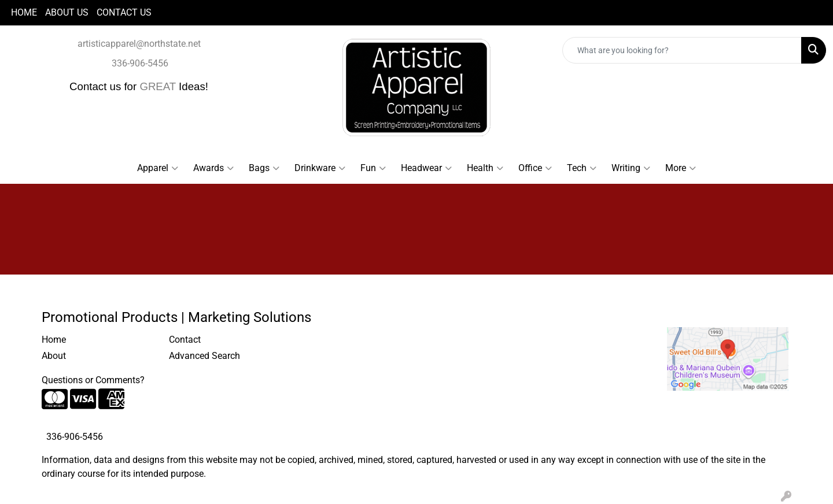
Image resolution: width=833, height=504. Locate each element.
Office (535, 168)
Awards (213, 168)
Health (485, 168)
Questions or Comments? (93, 380)
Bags (264, 168)
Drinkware (320, 168)
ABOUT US (67, 12)
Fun (373, 168)
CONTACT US (124, 12)
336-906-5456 (140, 63)
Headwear (426, 168)
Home (54, 340)
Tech (582, 168)
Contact (185, 340)
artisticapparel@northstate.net (139, 44)
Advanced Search (204, 356)
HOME (24, 12)
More (681, 168)
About (54, 356)
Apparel (158, 168)
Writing (631, 168)
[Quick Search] (682, 50)
